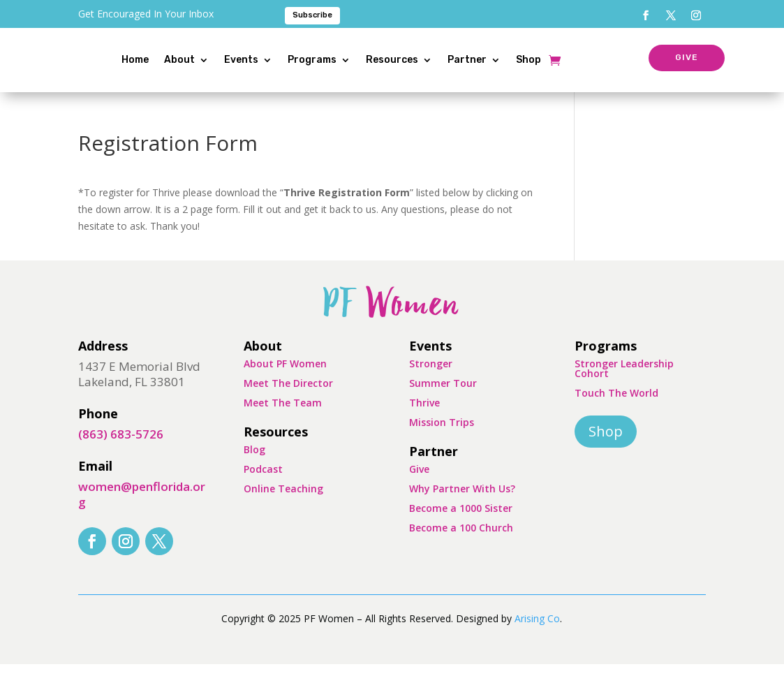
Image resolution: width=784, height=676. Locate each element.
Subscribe (312, 15)
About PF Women (285, 375)
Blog (254, 461)
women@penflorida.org (142, 506)
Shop (556, 60)
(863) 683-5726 (121, 446)
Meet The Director (288, 395)
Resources (419, 60)
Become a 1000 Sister (461, 520)
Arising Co (537, 630)
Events (268, 60)
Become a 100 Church (461, 539)
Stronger (431, 375)
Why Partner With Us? (462, 500)
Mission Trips (442, 434)
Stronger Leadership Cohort (624, 380)
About (207, 60)
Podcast (263, 481)
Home (162, 60)
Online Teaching (283, 500)
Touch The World (616, 405)
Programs (339, 60)
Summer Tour (443, 395)
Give (419, 481)
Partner (494, 60)
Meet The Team (283, 414)
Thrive (424, 414)
